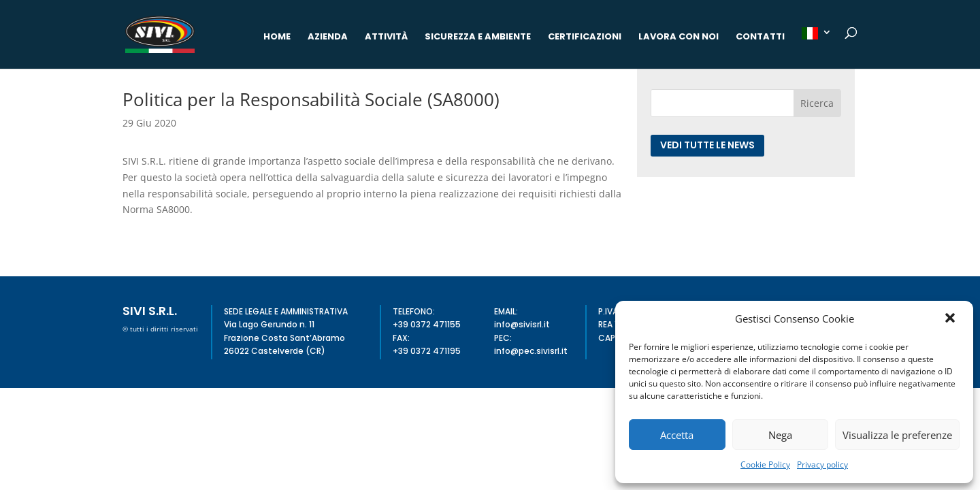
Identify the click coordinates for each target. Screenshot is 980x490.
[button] (951, 319)
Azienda (328, 37)
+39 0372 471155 (427, 324)
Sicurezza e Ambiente (478, 37)
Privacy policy (822, 464)
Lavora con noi (679, 37)
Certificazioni (585, 37)
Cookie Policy (765, 464)
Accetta (677, 435)
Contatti (760, 37)
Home (277, 37)
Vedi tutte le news (707, 145)
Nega (780, 435)
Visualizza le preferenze (897, 435)
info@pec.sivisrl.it (531, 351)
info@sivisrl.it (522, 324)
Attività (386, 37)
